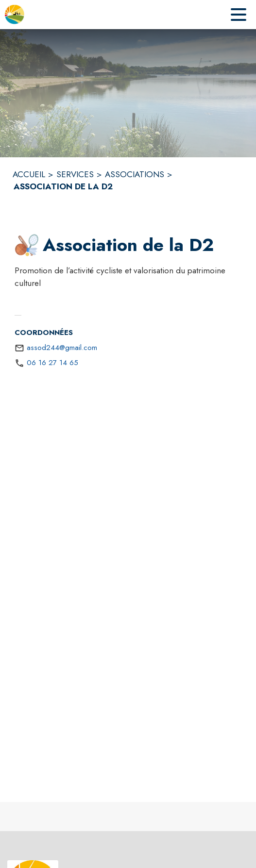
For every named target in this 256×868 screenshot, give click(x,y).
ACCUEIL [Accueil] (29, 174)
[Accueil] (15, 15)
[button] (27, 245)
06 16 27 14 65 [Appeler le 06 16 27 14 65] (52, 363)
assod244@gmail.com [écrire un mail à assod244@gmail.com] (62, 348)
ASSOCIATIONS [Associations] (135, 174)
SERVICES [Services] (75, 174)
